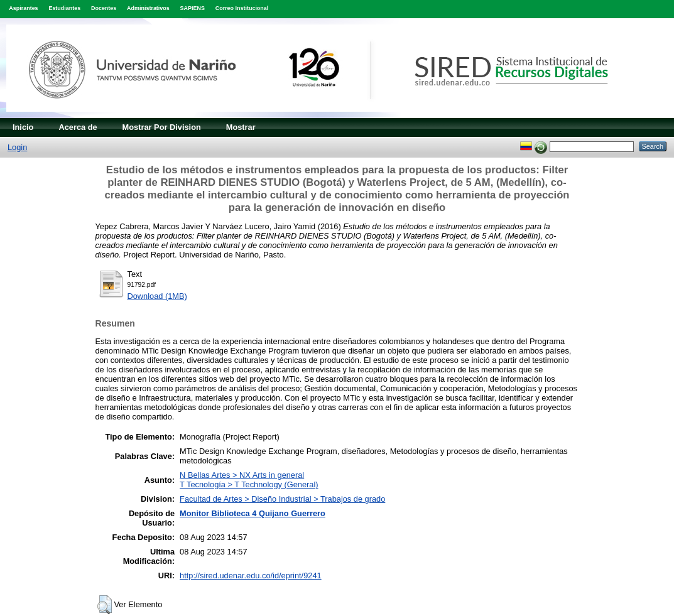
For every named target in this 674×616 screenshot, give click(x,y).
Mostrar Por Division (162, 127)
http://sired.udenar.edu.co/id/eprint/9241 (251, 575)
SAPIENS (193, 8)
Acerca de (78, 127)
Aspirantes (23, 8)
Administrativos (148, 8)
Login (17, 147)
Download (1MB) (157, 296)
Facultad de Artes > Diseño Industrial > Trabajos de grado (282, 499)
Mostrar (241, 127)
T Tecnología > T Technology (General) (249, 484)
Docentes (104, 8)
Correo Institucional (242, 8)
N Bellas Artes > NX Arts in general (242, 475)
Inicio (23, 127)
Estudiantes (64, 8)
